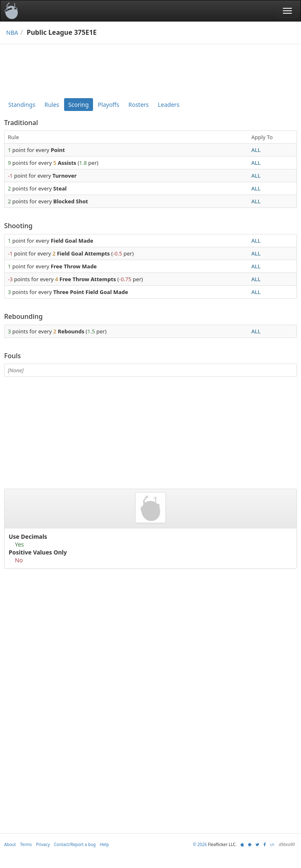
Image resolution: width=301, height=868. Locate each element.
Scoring (79, 105)
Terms (26, 844)
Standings (22, 105)
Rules (52, 105)
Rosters (138, 105)
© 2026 (200, 844)
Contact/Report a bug (75, 844)
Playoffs (109, 105)
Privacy (43, 844)
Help (105, 844)
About (10, 844)
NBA (12, 33)
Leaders (169, 105)
